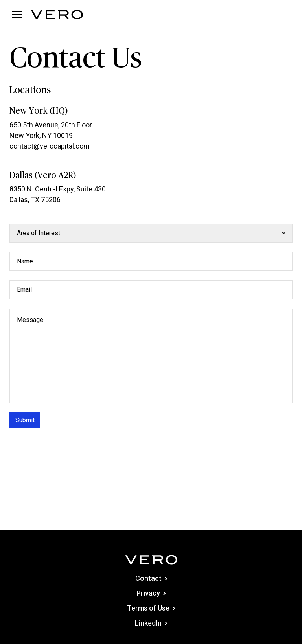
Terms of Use (151, 608)
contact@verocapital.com (50, 146)
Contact (151, 578)
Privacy (151, 593)
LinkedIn (151, 623)
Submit (25, 420)
